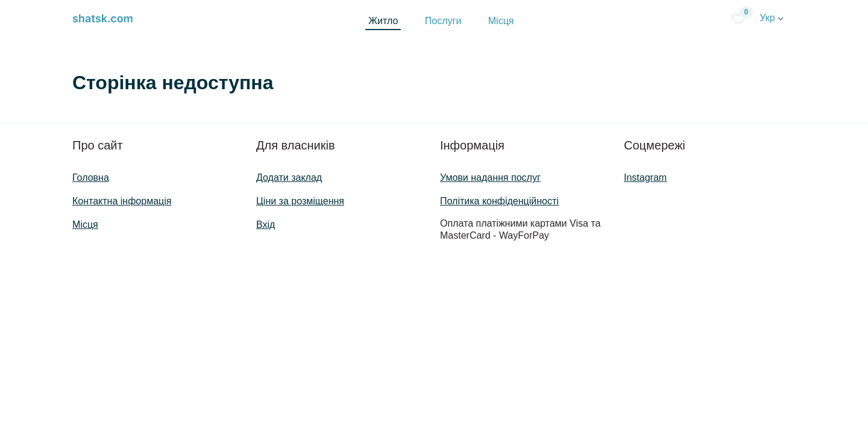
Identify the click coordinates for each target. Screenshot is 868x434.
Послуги (443, 21)
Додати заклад (289, 178)
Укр (772, 18)
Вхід (266, 225)
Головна (91, 178)
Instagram (645, 178)
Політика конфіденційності (499, 201)
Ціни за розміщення (300, 201)
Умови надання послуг (490, 178)
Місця (501, 21)
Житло (383, 21)
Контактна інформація (122, 201)
